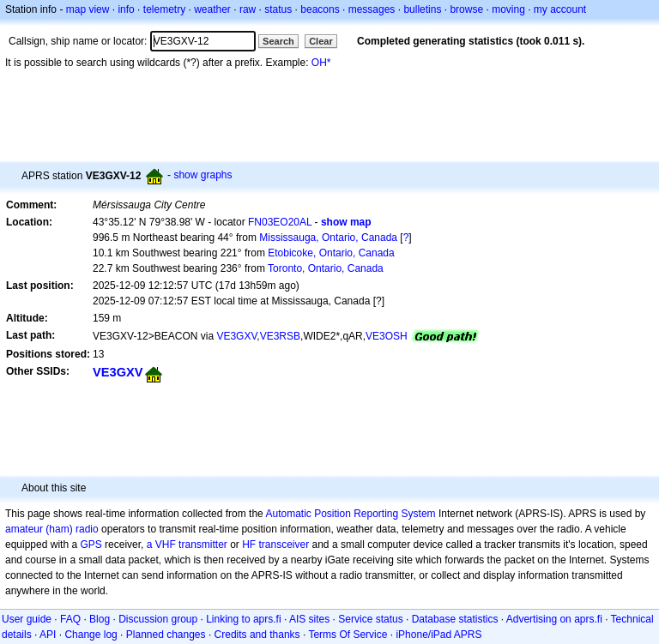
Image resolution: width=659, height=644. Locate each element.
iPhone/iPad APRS (438, 635)
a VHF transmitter (187, 545)
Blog (100, 619)
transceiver (284, 545)
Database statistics (455, 619)
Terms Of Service (348, 635)
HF (249, 545)
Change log (91, 635)
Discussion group (158, 619)
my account (560, 9)
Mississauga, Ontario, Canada (328, 238)
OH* (321, 63)
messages (372, 9)
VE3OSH (387, 336)
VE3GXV (236, 336)
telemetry (164, 9)
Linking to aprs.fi (243, 619)
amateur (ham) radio (52, 529)
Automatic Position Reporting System (350, 514)
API (48, 635)
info (126, 9)
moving (508, 9)
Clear (321, 41)
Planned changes (166, 635)
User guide (27, 619)
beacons (320, 9)
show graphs (203, 175)
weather (212, 9)
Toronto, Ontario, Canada (326, 268)
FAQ (70, 619)
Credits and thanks (257, 635)
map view (88, 9)
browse (466, 9)
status (278, 9)
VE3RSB (280, 336)
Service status (370, 619)
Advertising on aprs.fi (554, 619)
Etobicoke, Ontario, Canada (331, 253)
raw (248, 9)
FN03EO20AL (280, 222)
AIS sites (309, 619)
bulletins (422, 9)
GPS (91, 545)
